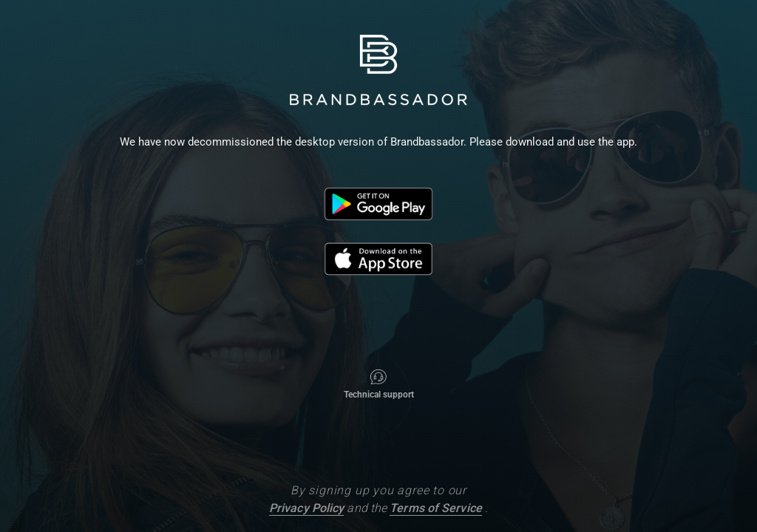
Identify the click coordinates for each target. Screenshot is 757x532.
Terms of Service (436, 508)
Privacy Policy (306, 508)
